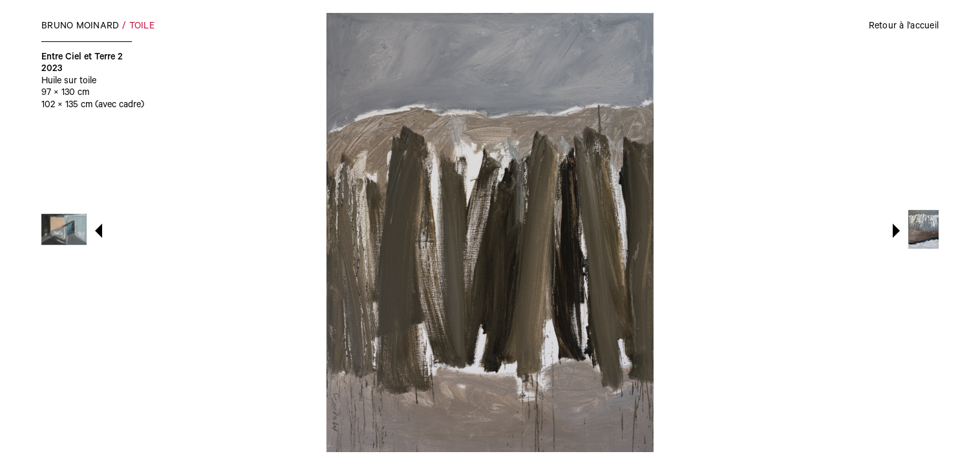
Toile (142, 27)
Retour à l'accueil (904, 27)
